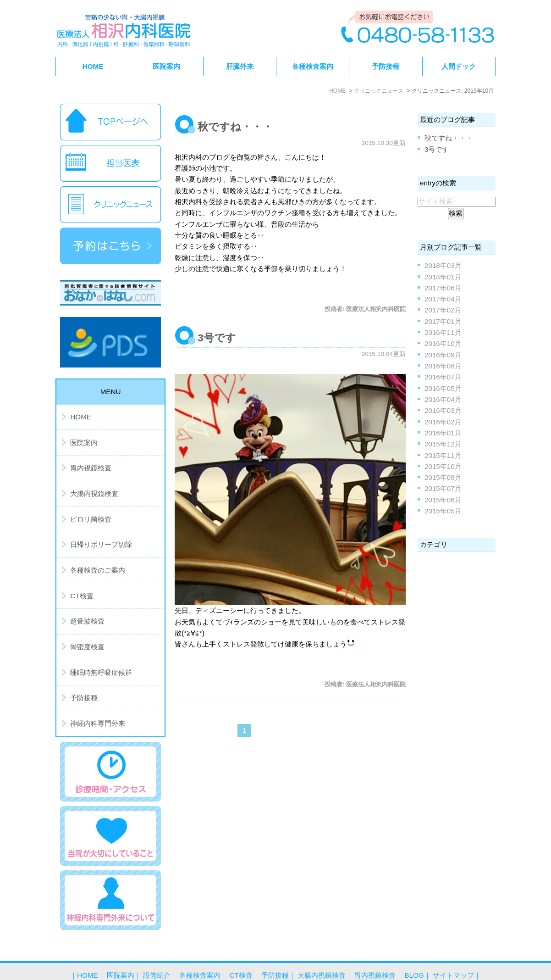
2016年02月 (443, 422)
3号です (217, 338)
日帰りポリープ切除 (101, 544)
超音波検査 (87, 621)
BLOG (414, 956)
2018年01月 (443, 277)
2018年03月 (443, 265)
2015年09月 (443, 477)
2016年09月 (443, 355)
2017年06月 (443, 288)
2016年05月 (443, 388)
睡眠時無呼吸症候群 (101, 672)
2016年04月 (443, 399)
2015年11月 (443, 455)
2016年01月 (443, 433)
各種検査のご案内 (98, 570)
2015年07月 (443, 488)
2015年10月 (443, 466)
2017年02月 (443, 310)
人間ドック (459, 66)
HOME (93, 66)
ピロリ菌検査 (91, 519)
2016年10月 (443, 343)
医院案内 (84, 443)
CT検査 (82, 596)
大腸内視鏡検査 (94, 493)
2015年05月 (443, 511)
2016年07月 (443, 377)
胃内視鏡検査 (91, 468)
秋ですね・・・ (235, 127)
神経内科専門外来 (98, 723)
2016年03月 (443, 410)
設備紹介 (157, 956)
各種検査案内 (200, 956)
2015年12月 (443, 444)
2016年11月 (443, 332)
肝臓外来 (240, 66)
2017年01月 (443, 321)
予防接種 (386, 66)
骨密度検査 (87, 647)
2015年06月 (443, 500)
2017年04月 (443, 299)
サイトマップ (453, 956)
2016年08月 (443, 366)
